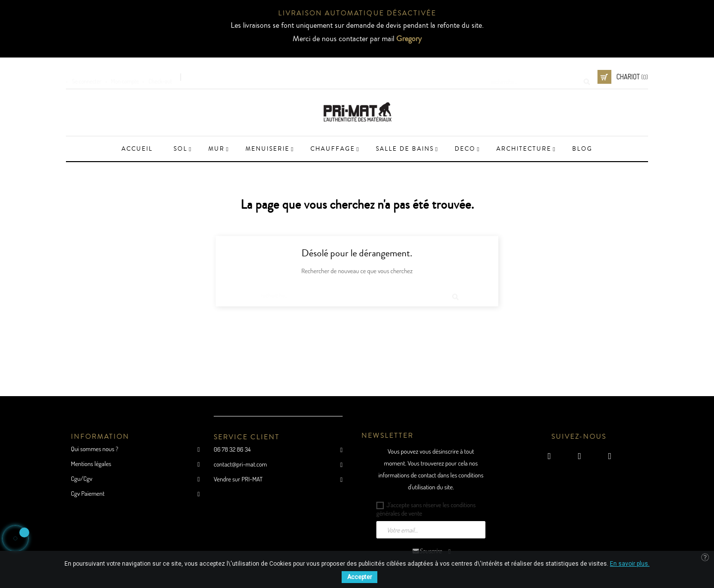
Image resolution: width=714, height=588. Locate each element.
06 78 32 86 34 (232, 449)
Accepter (359, 577)
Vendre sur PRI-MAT (238, 479)
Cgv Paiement (88, 493)
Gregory (409, 39)
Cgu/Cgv (82, 478)
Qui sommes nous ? (94, 449)
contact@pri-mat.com (240, 464)
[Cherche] (537, 77)
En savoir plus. (630, 564)
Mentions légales (91, 464)
